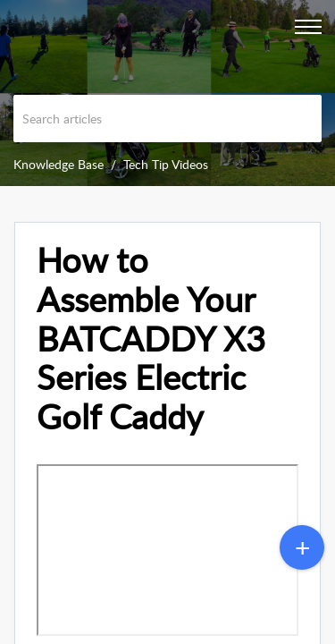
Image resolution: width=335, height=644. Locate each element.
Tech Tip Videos (166, 164)
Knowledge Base (59, 164)
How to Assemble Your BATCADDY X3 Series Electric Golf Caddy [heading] (151, 339)
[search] (167, 119)
